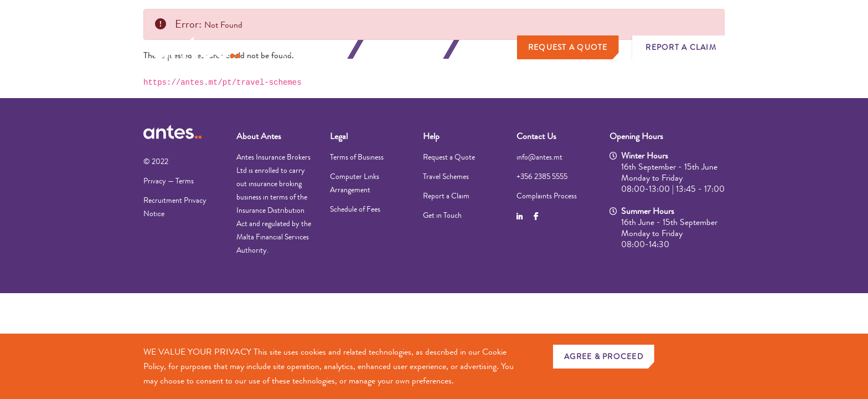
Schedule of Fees (355, 209)
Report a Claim (681, 47)
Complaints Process (547, 196)
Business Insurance (406, 49)
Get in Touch (442, 215)
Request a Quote (568, 47)
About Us (490, 49)
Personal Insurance (311, 49)
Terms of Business (357, 157)
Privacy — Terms (169, 181)
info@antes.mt (539, 157)
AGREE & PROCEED (604, 356)
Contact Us (536, 136)
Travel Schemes (446, 176)
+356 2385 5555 (542, 176)
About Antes (259, 136)
